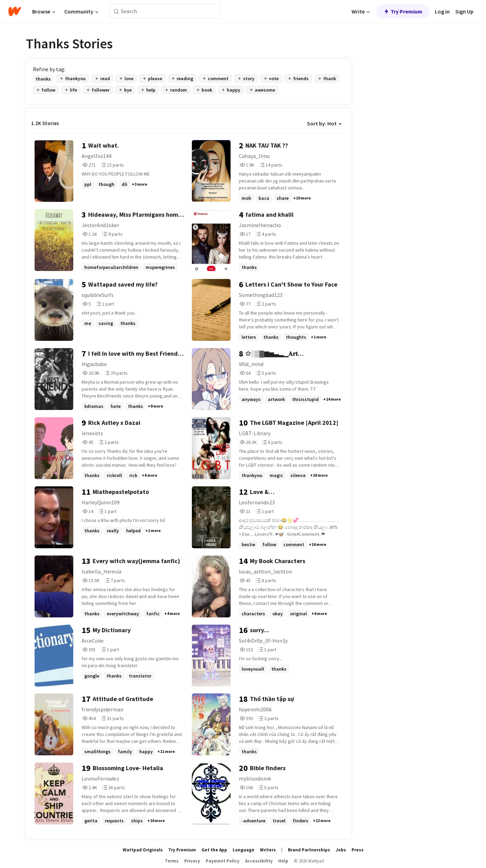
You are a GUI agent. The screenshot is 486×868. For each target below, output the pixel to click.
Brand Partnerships (309, 850)
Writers (268, 850)
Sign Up (464, 11)
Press (358, 850)
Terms (172, 861)
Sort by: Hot (324, 123)
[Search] (116, 12)
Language (244, 850)
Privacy (192, 861)
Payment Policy (223, 861)
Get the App (214, 850)
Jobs (341, 850)
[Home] (15, 11)
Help (283, 861)
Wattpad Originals (143, 850)
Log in (442, 11)
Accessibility (259, 861)
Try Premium (403, 11)
